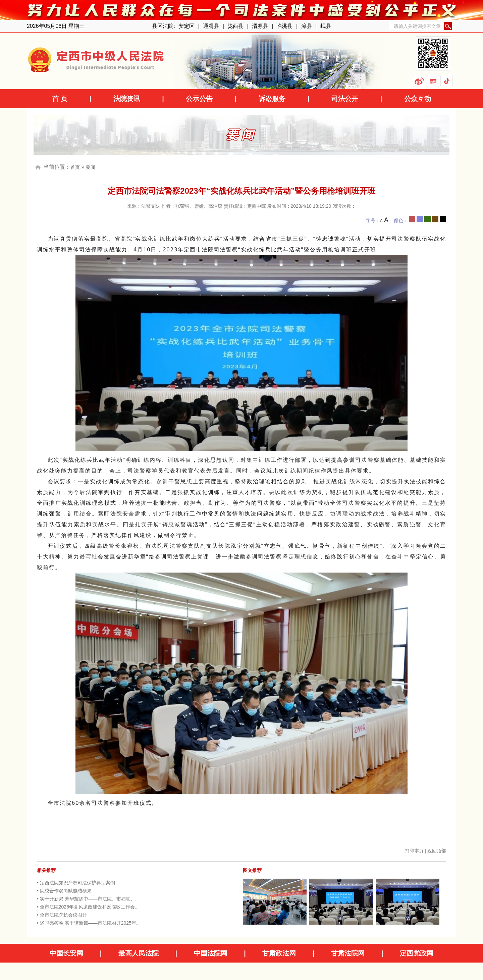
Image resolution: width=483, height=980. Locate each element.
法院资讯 (127, 99)
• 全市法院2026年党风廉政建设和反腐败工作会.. (87, 907)
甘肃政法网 (279, 953)
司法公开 (345, 99)
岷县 (326, 26)
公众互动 (418, 99)
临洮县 (284, 26)
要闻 (91, 167)
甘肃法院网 (348, 953)
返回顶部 (437, 851)
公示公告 (199, 99)
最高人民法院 (139, 953)
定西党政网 (417, 953)
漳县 (307, 26)
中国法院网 (211, 953)
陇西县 (235, 26)
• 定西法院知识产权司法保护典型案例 (76, 883)
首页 (75, 167)
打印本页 (414, 851)
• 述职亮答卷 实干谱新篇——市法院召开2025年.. (88, 923)
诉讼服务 (272, 99)
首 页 (60, 99)
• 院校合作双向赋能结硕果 (64, 891)
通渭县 (211, 26)
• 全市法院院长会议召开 (62, 915)
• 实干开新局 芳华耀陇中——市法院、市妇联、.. (87, 899)
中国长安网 (66, 953)
